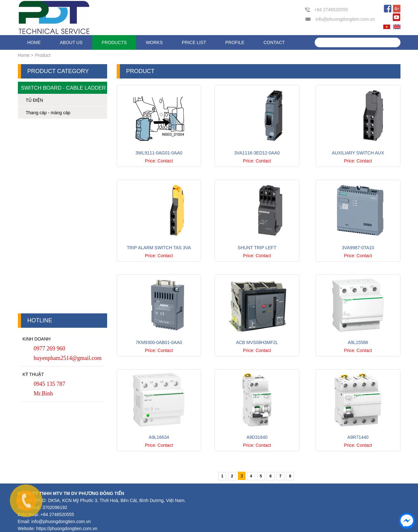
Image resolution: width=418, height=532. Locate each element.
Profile (235, 42)
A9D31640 (257, 437)
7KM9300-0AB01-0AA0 (159, 342)
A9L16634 (159, 437)
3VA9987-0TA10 (358, 248)
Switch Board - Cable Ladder (63, 88)
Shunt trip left (257, 248)
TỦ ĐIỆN (35, 100)
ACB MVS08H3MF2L (257, 342)
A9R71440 (358, 437)
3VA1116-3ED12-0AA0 (257, 153)
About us (71, 42)
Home (34, 42)
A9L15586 (358, 342)
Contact (274, 42)
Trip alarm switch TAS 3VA (159, 248)
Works (154, 42)
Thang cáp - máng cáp (48, 113)
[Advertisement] (62, 218)
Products (114, 42)
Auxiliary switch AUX (358, 153)
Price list (194, 42)
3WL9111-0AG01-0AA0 (159, 153)
